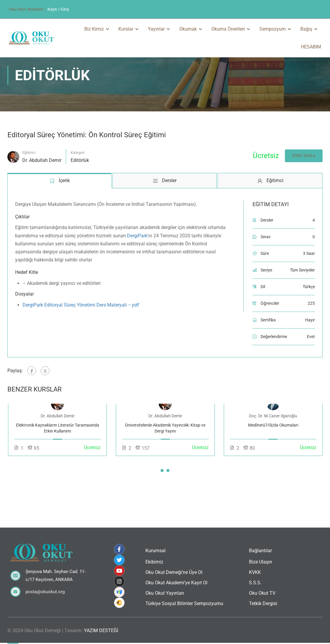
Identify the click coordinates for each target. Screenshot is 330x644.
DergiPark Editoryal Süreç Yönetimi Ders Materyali (81, 323)
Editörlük (80, 178)
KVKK (255, 572)
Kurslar (126, 29)
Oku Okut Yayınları (165, 593)
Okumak (188, 29)
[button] (162, 488)
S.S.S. (255, 583)
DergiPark (137, 254)
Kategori (78, 171)
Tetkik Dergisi (263, 603)
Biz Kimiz (94, 29)
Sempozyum (273, 29)
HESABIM (311, 47)
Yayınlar (156, 29)
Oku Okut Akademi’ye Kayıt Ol (176, 583)
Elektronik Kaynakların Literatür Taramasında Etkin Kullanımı (58, 446)
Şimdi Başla (304, 174)
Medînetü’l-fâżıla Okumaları (273, 443)
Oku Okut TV (262, 593)
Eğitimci (29, 171)
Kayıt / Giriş (58, 9)
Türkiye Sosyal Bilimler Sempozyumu (184, 603)
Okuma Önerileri (228, 29)
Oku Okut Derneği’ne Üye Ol (174, 572)
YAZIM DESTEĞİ (101, 630)
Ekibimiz (154, 562)
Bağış (306, 29)
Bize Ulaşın (261, 562)
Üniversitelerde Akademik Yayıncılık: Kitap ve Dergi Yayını (165, 446)
